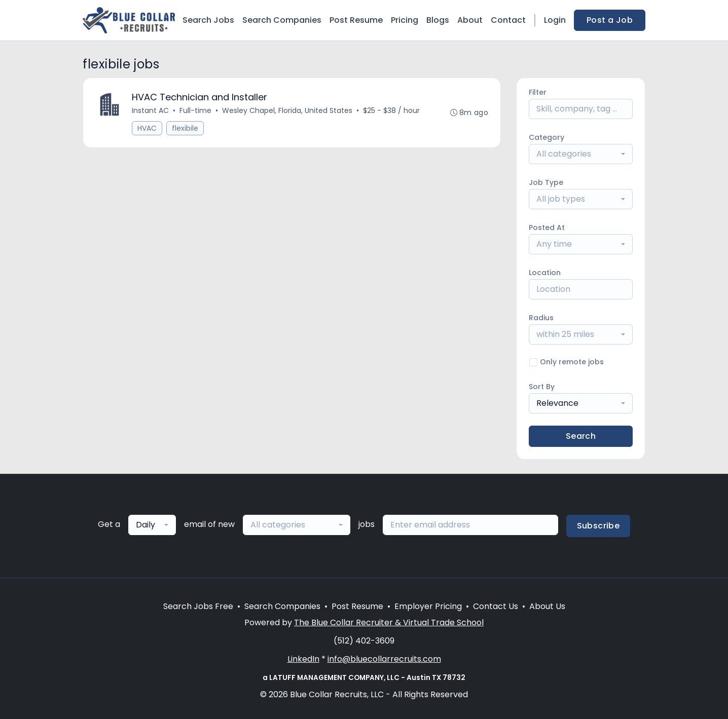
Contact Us (496, 606)
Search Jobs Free (198, 606)
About (470, 20)
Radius (541, 318)
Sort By (542, 387)
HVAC (147, 128)
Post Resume (356, 20)
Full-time (195, 110)
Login (555, 20)
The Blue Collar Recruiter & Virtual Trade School (389, 622)
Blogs (438, 20)
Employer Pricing (428, 606)
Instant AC (150, 110)
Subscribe (598, 526)
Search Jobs (208, 20)
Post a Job (610, 20)
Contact (508, 20)
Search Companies (282, 20)
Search (581, 436)
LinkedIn (303, 659)
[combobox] (581, 154)
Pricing (405, 20)
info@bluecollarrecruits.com (384, 659)
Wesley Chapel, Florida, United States (287, 110)
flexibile (185, 128)
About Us (547, 606)
